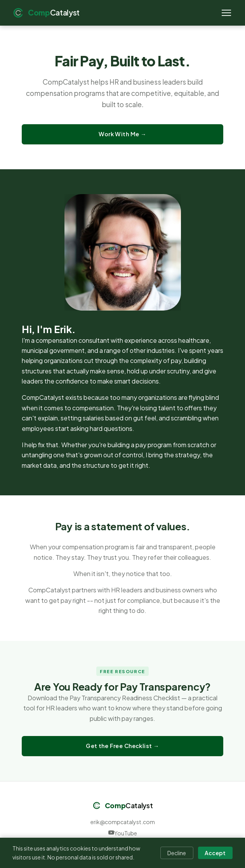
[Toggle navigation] (226, 13)
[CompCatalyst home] (46, 13)
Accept (215, 853)
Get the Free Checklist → (122, 746)
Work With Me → (122, 134)
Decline (177, 853)
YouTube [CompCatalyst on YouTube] (123, 833)
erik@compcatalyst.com (123, 822)
